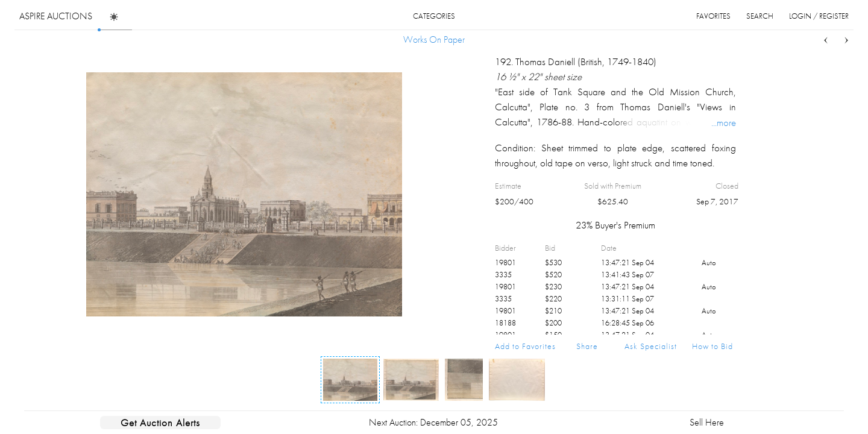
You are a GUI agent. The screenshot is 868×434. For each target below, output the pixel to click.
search (760, 16)
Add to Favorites (525, 346)
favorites (713, 16)
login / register (819, 16)
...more (724, 122)
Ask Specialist (651, 346)
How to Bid (712, 346)
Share (587, 346)
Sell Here (707, 422)
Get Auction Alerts (160, 423)
